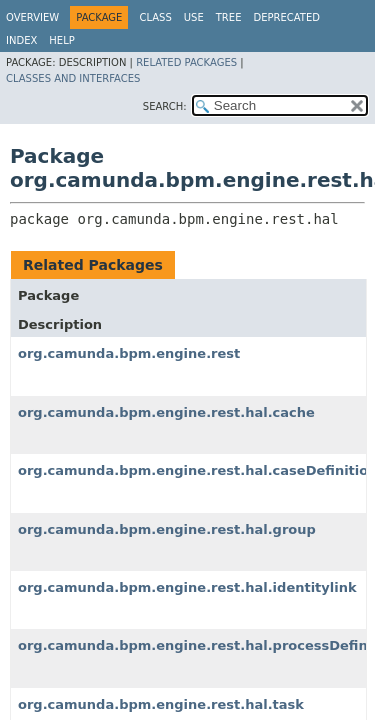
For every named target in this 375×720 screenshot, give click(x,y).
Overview (32, 17)
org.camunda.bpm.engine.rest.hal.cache (166, 412)
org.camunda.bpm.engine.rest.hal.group (167, 529)
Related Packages (186, 62)
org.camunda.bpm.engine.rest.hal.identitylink (187, 587)
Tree (229, 17)
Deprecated (286, 17)
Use (194, 17)
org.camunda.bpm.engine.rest (129, 353)
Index (21, 40)
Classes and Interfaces (73, 78)
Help (61, 40)
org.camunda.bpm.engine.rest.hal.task (161, 704)
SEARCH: (165, 106)
